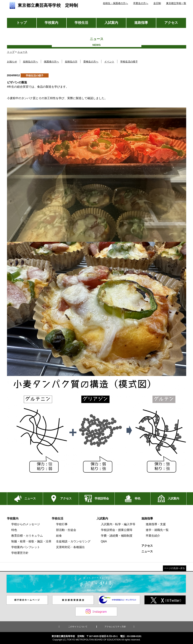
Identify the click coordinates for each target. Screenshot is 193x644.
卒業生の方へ (141, 3)
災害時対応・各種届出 (70, 547)
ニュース (22, 52)
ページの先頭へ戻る (174, 568)
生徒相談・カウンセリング (73, 541)
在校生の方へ (30, 62)
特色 (14, 530)
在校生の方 (71, 62)
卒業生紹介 (153, 536)
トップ (22, 23)
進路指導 (141, 23)
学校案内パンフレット (26, 547)
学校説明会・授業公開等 (117, 530)
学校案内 (51, 23)
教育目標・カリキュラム (27, 536)
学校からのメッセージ (26, 524)
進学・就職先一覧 (157, 530)
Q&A (104, 541)
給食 (59, 536)
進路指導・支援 (156, 524)
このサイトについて (78, 627)
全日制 (157, 3)
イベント (109, 62)
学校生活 (81, 23)
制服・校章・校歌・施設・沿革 (31, 541)
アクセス (171, 23)
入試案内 (111, 23)
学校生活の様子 (129, 62)
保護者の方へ (51, 62)
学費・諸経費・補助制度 (117, 536)
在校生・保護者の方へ (115, 3)
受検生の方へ (91, 62)
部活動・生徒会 (66, 530)
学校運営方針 (20, 553)
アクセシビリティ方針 (115, 627)
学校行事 (62, 524)
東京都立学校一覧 (176, 3)
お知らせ (12, 62)
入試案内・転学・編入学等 (118, 524)
